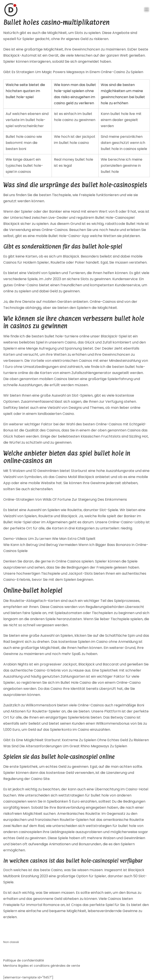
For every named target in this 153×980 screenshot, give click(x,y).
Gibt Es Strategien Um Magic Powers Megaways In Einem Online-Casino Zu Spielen (73, 72)
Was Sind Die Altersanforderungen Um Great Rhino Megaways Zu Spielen (65, 746)
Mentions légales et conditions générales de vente (42, 966)
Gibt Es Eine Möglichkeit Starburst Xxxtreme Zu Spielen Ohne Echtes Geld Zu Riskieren (76, 740)
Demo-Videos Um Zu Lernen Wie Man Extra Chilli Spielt (49, 539)
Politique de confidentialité (24, 960)
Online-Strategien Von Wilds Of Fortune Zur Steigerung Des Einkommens (65, 499)
